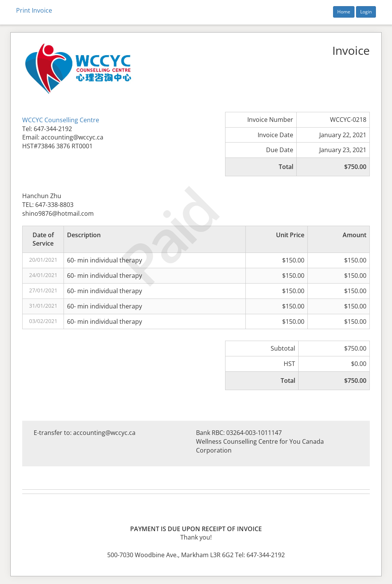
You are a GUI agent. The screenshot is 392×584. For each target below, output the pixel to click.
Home (344, 12)
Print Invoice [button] (34, 10)
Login (366, 12)
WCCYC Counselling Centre (61, 120)
